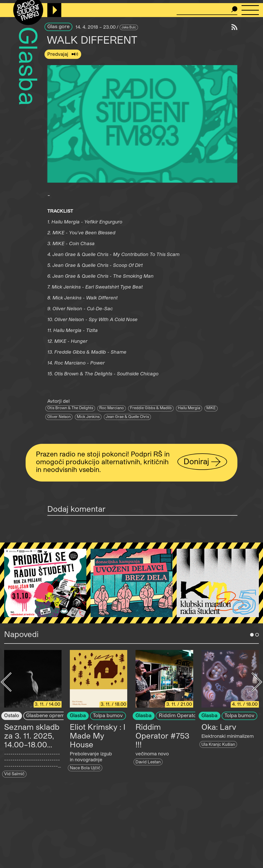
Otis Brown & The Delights (70, 408)
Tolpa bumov (108, 715)
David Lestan (148, 762)
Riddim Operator (179, 715)
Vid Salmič (14, 774)
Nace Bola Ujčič (85, 768)
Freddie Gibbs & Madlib (151, 408)
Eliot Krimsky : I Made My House (98, 735)
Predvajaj (58, 54)
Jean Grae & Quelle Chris (127, 417)
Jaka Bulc (129, 27)
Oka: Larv (219, 727)
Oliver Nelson (59, 417)
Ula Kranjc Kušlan (218, 744)
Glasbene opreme (47, 715)
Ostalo (12, 715)
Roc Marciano (112, 408)
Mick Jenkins (88, 417)
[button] (142, 124)
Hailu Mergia (189, 408)
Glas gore (58, 26)
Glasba (29, 66)
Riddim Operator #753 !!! (162, 735)
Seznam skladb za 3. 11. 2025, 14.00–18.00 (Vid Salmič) (32, 740)
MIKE (211, 408)
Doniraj (196, 461)
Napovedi (21, 634)
